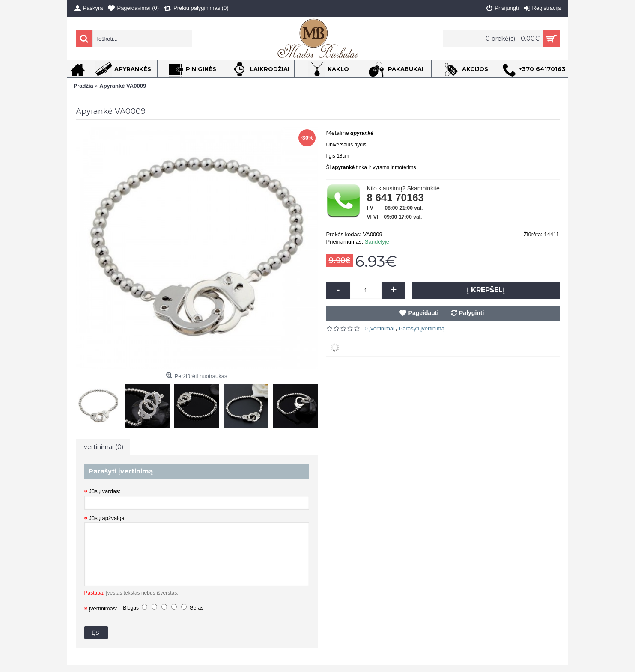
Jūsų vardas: (105, 491)
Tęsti (96, 633)
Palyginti (471, 313)
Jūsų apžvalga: (108, 518)
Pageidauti (424, 313)
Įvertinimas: (103, 608)
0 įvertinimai (380, 329)
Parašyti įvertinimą (422, 329)
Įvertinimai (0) (103, 447)
